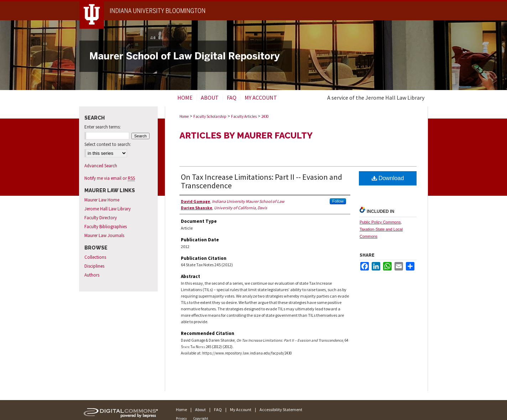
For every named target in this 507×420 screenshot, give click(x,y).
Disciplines (94, 266)
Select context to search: (108, 144)
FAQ (218, 409)
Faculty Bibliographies (106, 227)
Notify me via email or (110, 178)
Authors (92, 275)
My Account (241, 409)
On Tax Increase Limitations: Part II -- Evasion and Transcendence (262, 181)
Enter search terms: (103, 127)
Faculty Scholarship (210, 116)
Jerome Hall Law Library (108, 209)
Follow (338, 201)
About (200, 409)
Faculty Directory (101, 218)
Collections (95, 257)
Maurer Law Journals (104, 235)
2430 (265, 116)
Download (388, 178)
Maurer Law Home (102, 200)
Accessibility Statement (281, 409)
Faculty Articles (244, 116)
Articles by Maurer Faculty (246, 135)
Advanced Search (101, 166)
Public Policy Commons (380, 222)
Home (184, 116)
